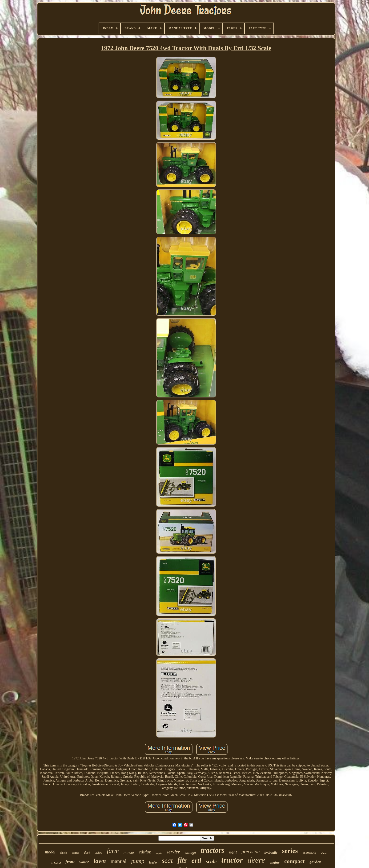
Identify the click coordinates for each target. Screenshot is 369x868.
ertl (197, 860)
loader (153, 862)
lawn (100, 861)
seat (167, 860)
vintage (190, 852)
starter (76, 853)
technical (56, 863)
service (173, 852)
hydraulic (271, 853)
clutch (63, 853)
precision (251, 852)
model (50, 852)
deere (256, 860)
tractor (232, 860)
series (290, 851)
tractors (213, 850)
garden (315, 862)
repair (159, 853)
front (70, 862)
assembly (309, 852)
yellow (98, 853)
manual (119, 861)
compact (295, 861)
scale (211, 861)
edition (145, 852)
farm (113, 851)
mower (129, 853)
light (233, 852)
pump (138, 861)
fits (182, 860)
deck (87, 853)
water (84, 862)
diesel (324, 853)
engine (275, 862)
